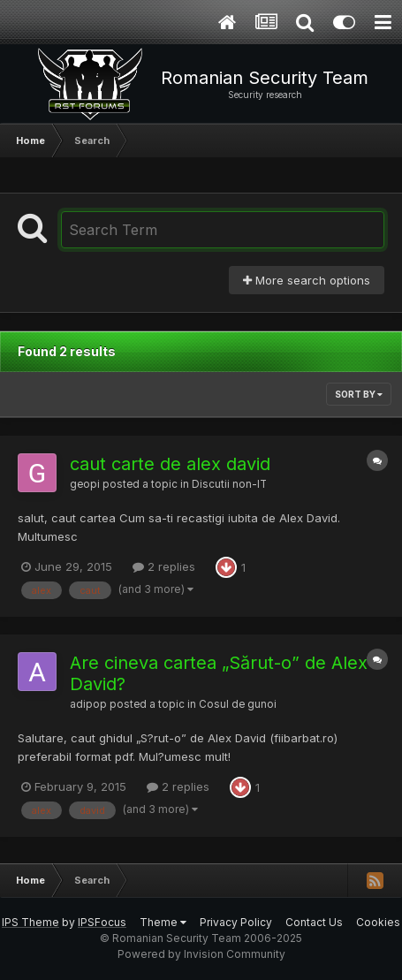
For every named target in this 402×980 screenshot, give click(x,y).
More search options (307, 280)
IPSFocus (102, 922)
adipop (88, 704)
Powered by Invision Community (201, 954)
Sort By (359, 394)
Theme (163, 922)
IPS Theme (30, 922)
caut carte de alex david (170, 464)
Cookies (378, 922)
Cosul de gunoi (238, 704)
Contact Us (314, 922)
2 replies (164, 566)
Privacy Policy (236, 922)
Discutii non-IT (229, 484)
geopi (85, 484)
